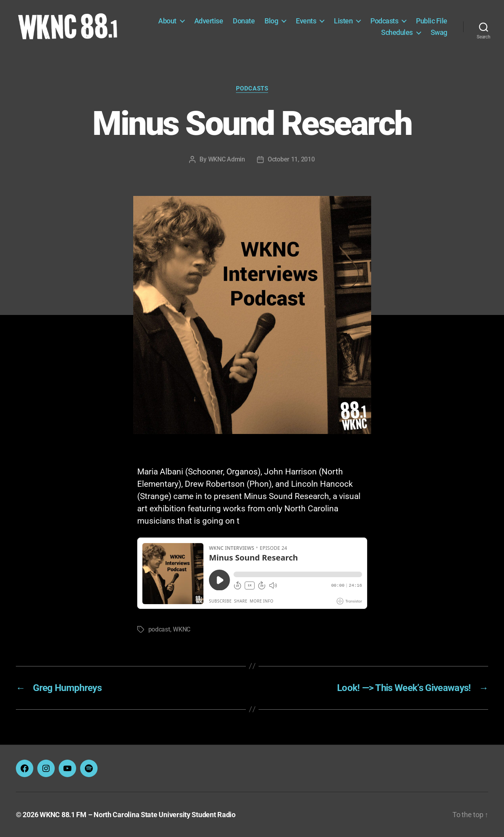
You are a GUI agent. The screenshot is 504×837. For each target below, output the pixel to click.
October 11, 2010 (291, 159)
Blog (271, 21)
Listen (343, 21)
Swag (439, 32)
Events (306, 21)
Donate (244, 21)
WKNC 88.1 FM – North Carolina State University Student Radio (138, 815)
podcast (159, 629)
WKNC (182, 629)
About (167, 21)
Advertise (209, 21)
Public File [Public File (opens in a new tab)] (432, 21)
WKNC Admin (227, 159)
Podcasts (384, 21)
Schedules (397, 32)
